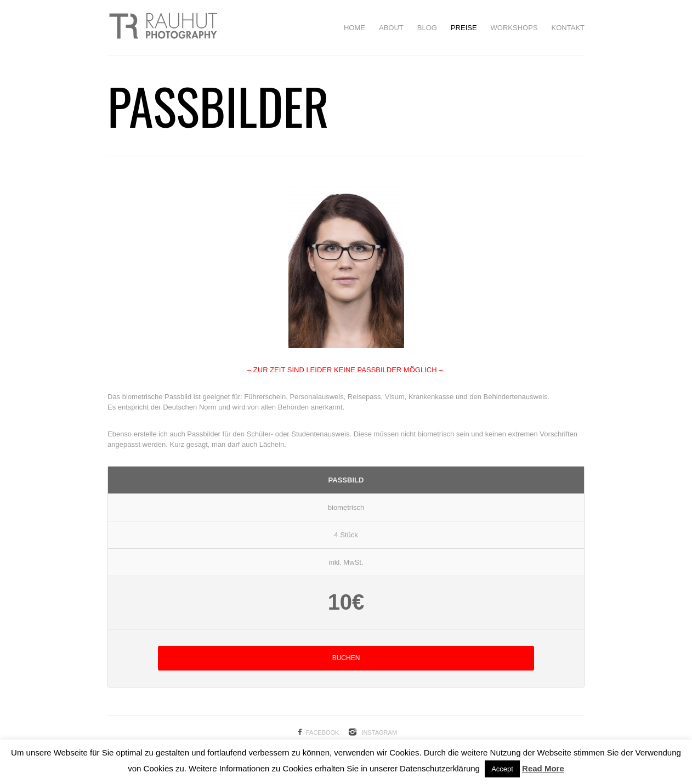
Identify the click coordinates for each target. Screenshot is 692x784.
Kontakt (568, 28)
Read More (543, 768)
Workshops (514, 28)
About (391, 28)
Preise (464, 28)
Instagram (379, 732)
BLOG (427, 28)
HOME (354, 28)
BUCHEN (346, 658)
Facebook (323, 732)
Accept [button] (502, 769)
